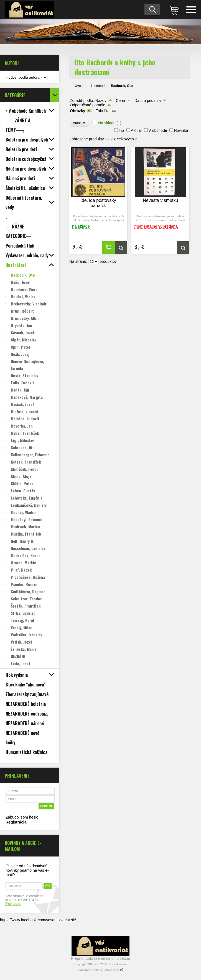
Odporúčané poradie (88, 105)
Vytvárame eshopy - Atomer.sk (100, 970)
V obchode (158, 130)
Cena (120, 101)
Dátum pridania (148, 101)
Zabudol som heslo (22, 817)
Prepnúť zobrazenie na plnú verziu (101, 958)
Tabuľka (103, 111)
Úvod (79, 86)
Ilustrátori (98, 86)
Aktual (136, 130)
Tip (121, 130)
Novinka (181, 130)
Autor (79, 123)
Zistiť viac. (13, 904)
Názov (101, 101)
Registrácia (16, 822)
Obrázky (77, 111)
